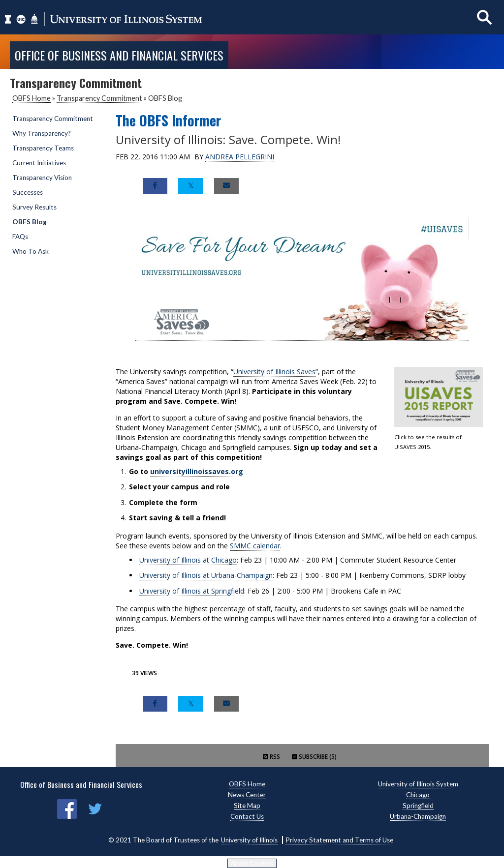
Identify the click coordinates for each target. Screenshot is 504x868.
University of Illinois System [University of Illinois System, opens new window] (418, 784)
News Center (247, 795)
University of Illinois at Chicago (188, 560)
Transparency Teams (43, 148)
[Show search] (484, 17)
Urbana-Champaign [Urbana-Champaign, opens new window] (418, 816)
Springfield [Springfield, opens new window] (418, 806)
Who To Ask (31, 251)
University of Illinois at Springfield (192, 591)
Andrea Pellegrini (240, 157)
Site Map (247, 806)
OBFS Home (31, 98)
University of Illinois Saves (274, 372)
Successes (28, 192)
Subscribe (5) (314, 757)
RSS (271, 757)
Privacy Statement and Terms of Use (339, 840)
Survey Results (34, 207)
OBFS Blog (30, 222)
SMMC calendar (255, 546)
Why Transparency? (42, 133)
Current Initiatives (39, 163)
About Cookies (252, 863)
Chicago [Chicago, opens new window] (418, 795)
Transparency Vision (42, 178)
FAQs (20, 237)
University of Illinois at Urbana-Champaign (206, 575)
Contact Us (247, 816)
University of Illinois (249, 840)
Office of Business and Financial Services (119, 55)
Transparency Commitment (99, 98)
